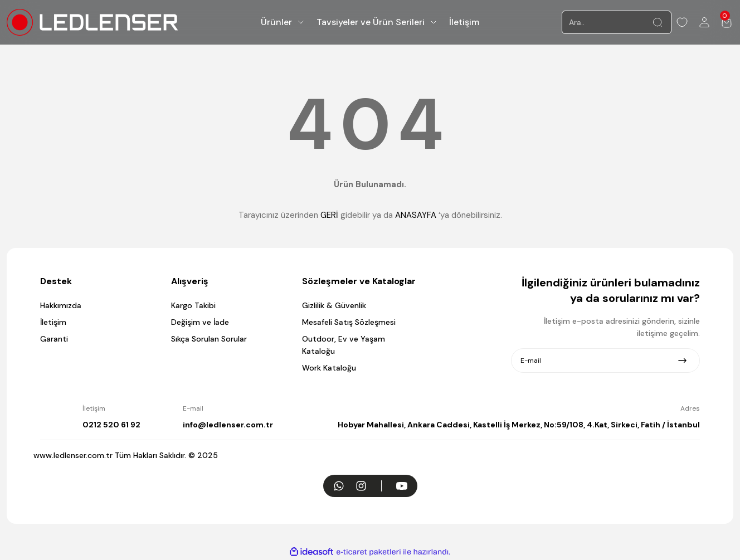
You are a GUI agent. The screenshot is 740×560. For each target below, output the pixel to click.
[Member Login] (704, 22)
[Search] (617, 22)
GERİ (329, 215)
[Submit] (682, 361)
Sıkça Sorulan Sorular (209, 339)
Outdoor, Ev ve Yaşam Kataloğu (344, 345)
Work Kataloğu (329, 368)
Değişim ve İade (200, 322)
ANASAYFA (416, 215)
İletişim (53, 322)
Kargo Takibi (193, 305)
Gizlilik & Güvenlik (334, 305)
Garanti (54, 339)
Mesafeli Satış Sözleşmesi (349, 322)
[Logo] (93, 22)
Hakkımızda (61, 305)
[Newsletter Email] (605, 361)
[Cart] (727, 22)
